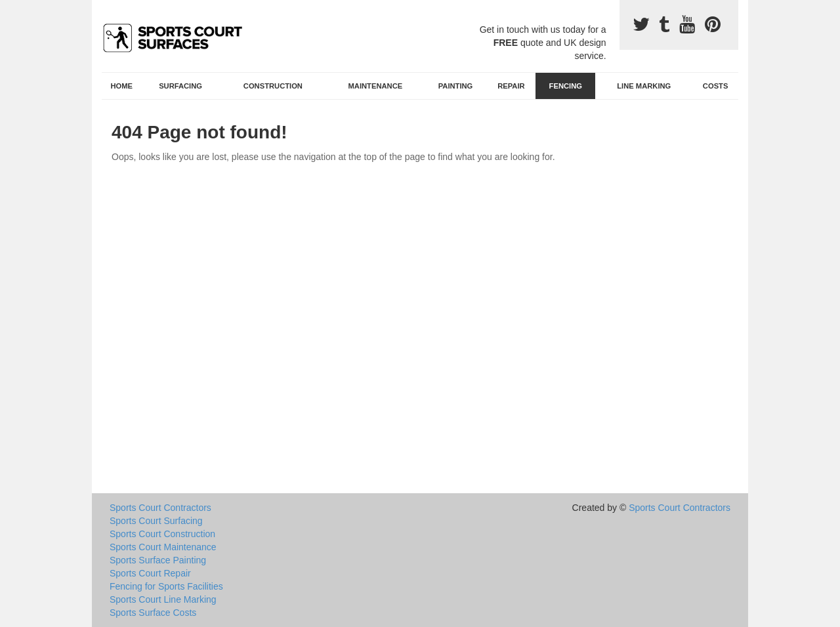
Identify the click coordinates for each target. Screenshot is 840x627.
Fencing (566, 86)
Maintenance (376, 86)
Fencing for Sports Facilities (166, 586)
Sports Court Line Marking (163, 599)
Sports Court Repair (150, 573)
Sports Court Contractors (160, 508)
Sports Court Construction (162, 534)
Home (122, 86)
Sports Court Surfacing (156, 521)
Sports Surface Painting (158, 560)
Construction (273, 86)
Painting (456, 86)
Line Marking (644, 86)
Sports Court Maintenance (163, 547)
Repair (511, 86)
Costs (716, 86)
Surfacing (180, 86)
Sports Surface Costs (153, 613)
